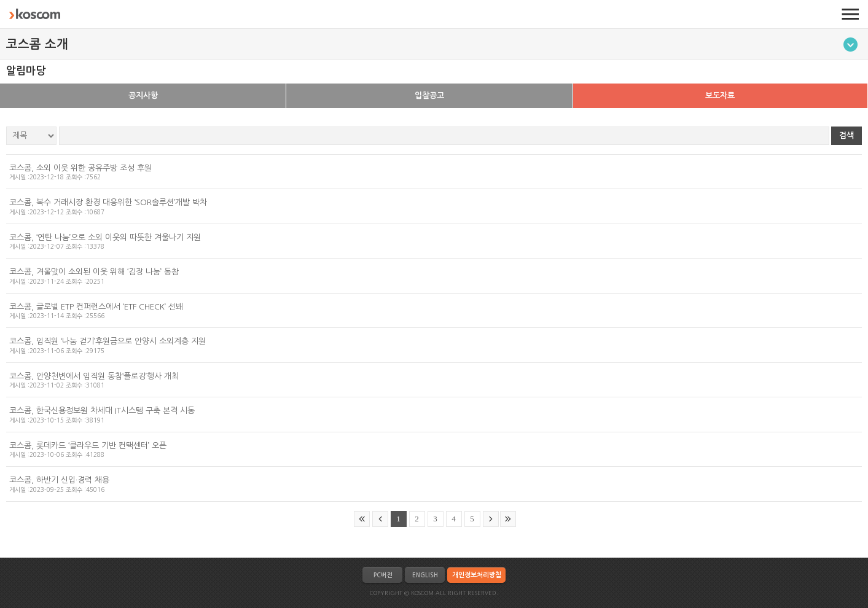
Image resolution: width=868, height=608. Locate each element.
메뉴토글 (850, 45)
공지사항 (143, 95)
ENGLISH (425, 575)
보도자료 (720, 95)
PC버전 (383, 575)
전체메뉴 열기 (850, 14)
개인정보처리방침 (477, 575)
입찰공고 (429, 95)
